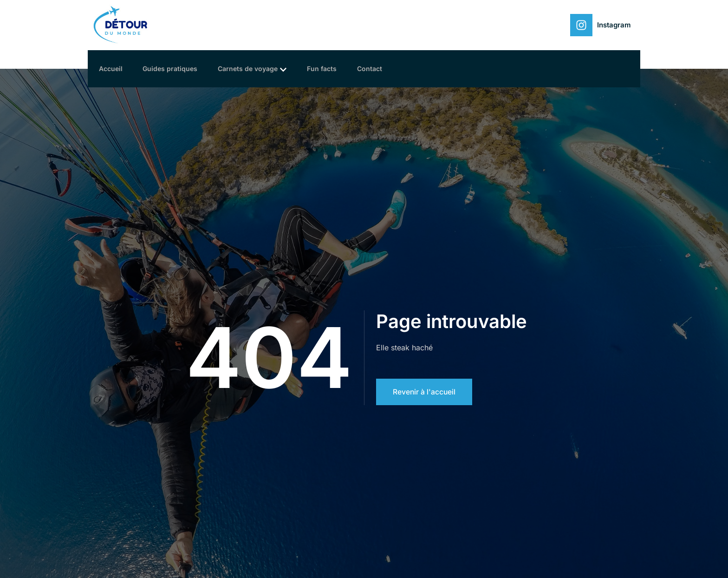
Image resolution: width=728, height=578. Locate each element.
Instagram (614, 25)
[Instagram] (581, 25)
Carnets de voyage (261, 69)
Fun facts (333, 69)
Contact (384, 69)
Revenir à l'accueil (425, 392)
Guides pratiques (176, 69)
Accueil (114, 69)
